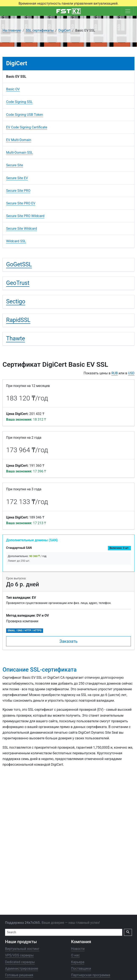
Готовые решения (19, 975)
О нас (75, 955)
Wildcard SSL (16, 241)
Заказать (69, 641)
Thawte (16, 339)
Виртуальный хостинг (22, 949)
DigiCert (64, 30)
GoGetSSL (19, 264)
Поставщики (81, 969)
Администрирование (22, 969)
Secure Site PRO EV (21, 203)
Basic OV (13, 89)
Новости (78, 949)
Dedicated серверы (20, 962)
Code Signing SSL (19, 102)
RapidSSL (18, 320)
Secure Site (15, 165)
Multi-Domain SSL (20, 153)
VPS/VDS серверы (19, 955)
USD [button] (131, 373)
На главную (12, 30)
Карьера (78, 962)
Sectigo (16, 301)
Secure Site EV (17, 178)
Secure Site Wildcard (22, 229)
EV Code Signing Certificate (27, 127)
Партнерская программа (91, 975)
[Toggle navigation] (128, 11)
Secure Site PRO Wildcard (25, 216)
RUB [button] (115, 373)
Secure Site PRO (18, 191)
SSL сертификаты (40, 30)
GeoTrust (18, 283)
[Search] (64, 932)
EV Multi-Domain (19, 140)
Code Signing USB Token (25, 115)
